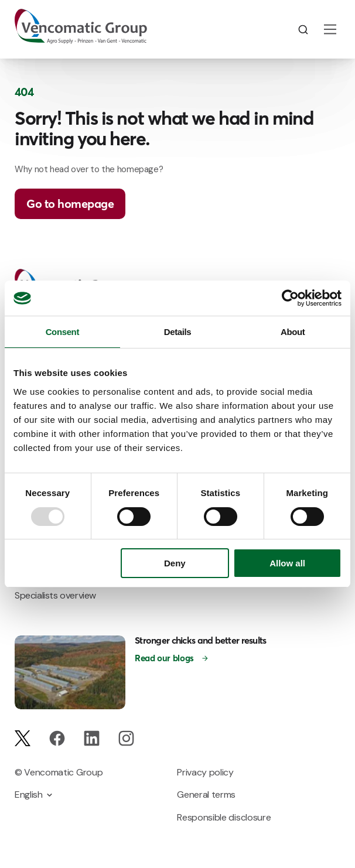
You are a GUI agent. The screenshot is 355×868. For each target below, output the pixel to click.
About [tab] (293, 332)
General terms (206, 794)
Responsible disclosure (224, 817)
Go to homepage (70, 204)
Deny (175, 563)
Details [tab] (178, 332)
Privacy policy (205, 772)
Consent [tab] (62, 332)
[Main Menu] (330, 29)
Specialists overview (55, 595)
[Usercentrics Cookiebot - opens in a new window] (290, 298)
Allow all (287, 563)
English (29, 794)
